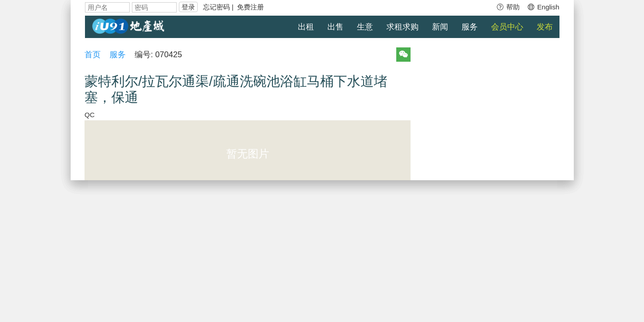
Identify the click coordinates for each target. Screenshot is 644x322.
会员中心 (507, 27)
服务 (470, 27)
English (543, 7)
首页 (93, 55)
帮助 (508, 7)
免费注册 (250, 7)
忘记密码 (216, 7)
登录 (188, 7)
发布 (545, 27)
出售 (335, 27)
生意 (365, 27)
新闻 (440, 27)
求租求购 (402, 27)
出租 (306, 27)
